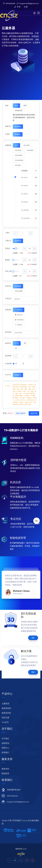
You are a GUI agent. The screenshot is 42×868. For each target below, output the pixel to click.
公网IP (7, 233)
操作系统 (8, 332)
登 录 (17, 7)
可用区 (8, 134)
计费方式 (8, 241)
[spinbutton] (23, 233)
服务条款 (5, 769)
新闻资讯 (5, 743)
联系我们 (5, 753)
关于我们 (5, 739)
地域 (7, 106)
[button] (15, 233)
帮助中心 (5, 748)
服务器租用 (6, 708)
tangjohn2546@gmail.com (28, 3)
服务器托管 (6, 713)
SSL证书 (5, 722)
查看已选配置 (20, 413)
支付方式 (8, 375)
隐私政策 (5, 773)
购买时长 (8, 343)
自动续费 (8, 364)
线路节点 (8, 126)
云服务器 (5, 704)
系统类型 (8, 310)
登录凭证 (8, 286)
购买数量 (8, 356)
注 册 (26, 7)
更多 (33, 638)
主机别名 (8, 299)
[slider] (16, 249)
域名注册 (5, 718)
